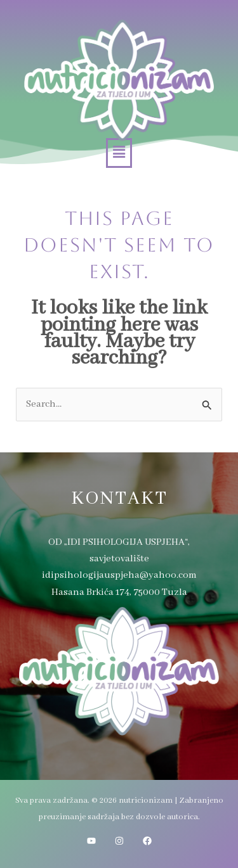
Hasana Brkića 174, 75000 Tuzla (119, 592)
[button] (119, 153)
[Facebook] (147, 841)
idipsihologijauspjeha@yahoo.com (119, 575)
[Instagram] (119, 841)
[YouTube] (91, 841)
